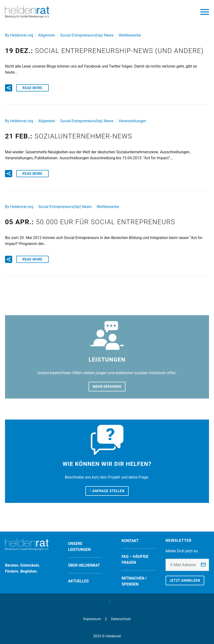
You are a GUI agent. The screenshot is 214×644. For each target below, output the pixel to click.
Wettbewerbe (130, 35)
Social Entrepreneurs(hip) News (87, 35)
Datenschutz (121, 619)
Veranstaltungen (132, 121)
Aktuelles (78, 581)
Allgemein (47, 35)
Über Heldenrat (84, 565)
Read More (32, 88)
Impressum (92, 619)
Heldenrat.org (22, 35)
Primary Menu (205, 12)
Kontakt (130, 541)
